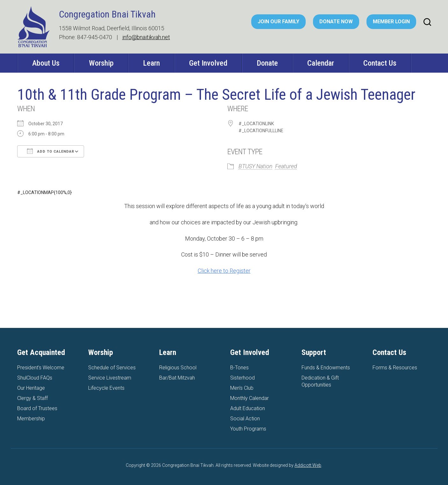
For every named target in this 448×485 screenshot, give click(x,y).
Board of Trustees (37, 408)
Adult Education (248, 408)
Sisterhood (242, 378)
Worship (101, 63)
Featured (286, 166)
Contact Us (380, 63)
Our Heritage (31, 388)
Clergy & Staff (32, 398)
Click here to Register (224, 271)
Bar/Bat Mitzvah (177, 378)
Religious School (178, 368)
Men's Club (242, 388)
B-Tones (239, 368)
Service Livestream (110, 378)
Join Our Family (278, 22)
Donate (267, 63)
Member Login (391, 22)
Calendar (321, 63)
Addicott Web (308, 465)
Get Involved (208, 63)
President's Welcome (41, 368)
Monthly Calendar (249, 398)
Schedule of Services (112, 368)
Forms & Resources (395, 368)
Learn (151, 63)
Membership (31, 419)
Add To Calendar (51, 151)
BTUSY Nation (256, 166)
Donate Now (336, 22)
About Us (46, 63)
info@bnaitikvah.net (146, 37)
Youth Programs (248, 429)
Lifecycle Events (106, 388)
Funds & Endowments (326, 368)
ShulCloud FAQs (35, 378)
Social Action (245, 419)
